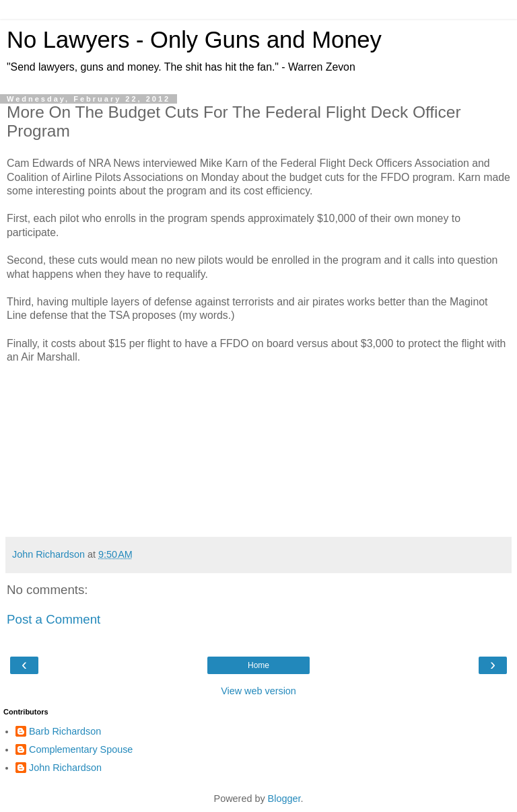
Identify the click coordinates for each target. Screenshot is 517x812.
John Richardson (65, 768)
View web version (258, 691)
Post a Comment (54, 619)
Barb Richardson (65, 731)
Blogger (284, 799)
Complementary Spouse (81, 749)
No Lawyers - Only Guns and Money (194, 40)
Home (258, 665)
